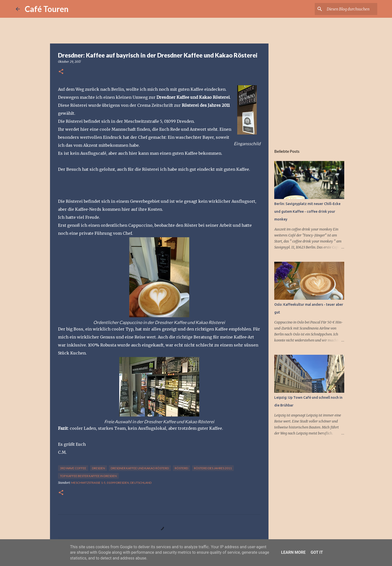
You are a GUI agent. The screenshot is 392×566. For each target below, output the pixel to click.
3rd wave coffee (73, 468)
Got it (317, 552)
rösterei (181, 468)
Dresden (98, 468)
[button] (61, 72)
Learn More (293, 552)
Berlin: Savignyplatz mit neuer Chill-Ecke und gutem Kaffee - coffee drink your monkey (307, 211)
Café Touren (47, 9)
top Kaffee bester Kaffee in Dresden (88, 476)
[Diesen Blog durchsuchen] (351, 9)
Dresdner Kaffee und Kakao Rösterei (140, 468)
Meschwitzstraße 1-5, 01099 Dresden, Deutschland (111, 483)
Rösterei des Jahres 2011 (213, 468)
